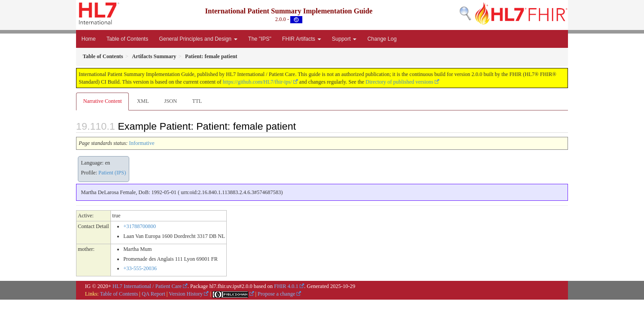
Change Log (382, 39)
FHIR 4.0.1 (286, 286)
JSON (171, 101)
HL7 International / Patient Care (147, 286)
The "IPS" (260, 39)
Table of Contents (127, 39)
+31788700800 (140, 226)
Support (344, 39)
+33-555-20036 (140, 268)
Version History (186, 294)
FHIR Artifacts (302, 39)
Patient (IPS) (112, 173)
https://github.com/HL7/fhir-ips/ (257, 82)
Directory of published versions (399, 82)
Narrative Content (102, 101)
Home (89, 39)
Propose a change (276, 294)
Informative (142, 143)
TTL (197, 101)
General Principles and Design (198, 39)
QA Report (153, 294)
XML (143, 101)
